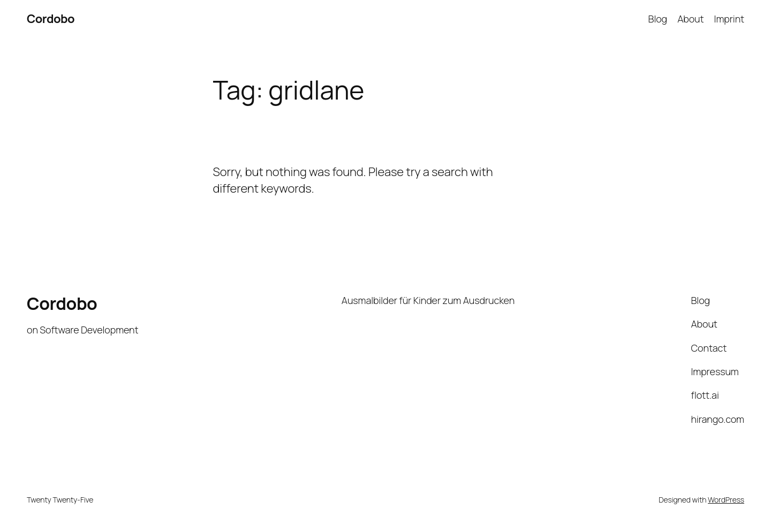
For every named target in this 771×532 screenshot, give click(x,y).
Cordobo (51, 19)
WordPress (726, 500)
